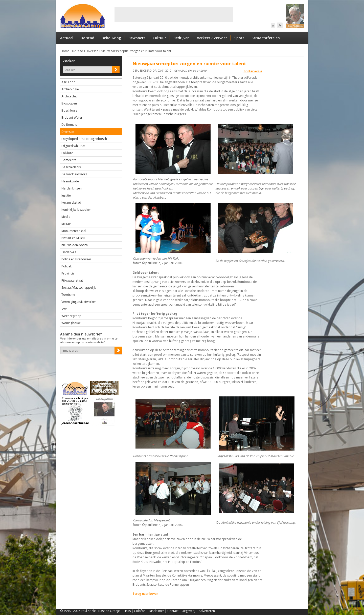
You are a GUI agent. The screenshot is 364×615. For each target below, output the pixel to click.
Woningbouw (71, 323)
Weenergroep (71, 316)
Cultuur (159, 38)
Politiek (67, 266)
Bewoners (137, 38)
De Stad (78, 51)
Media (66, 217)
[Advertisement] (174, 15)
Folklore (67, 153)
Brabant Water (72, 118)
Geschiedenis (71, 167)
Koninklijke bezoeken (76, 210)
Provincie (68, 273)
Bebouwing (111, 38)
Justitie (66, 195)
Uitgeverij (189, 611)
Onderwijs (69, 252)
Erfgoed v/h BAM (73, 146)
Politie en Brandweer (76, 259)
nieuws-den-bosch (75, 245)
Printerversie (253, 71)
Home (65, 51)
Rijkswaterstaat (72, 280)
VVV (64, 309)
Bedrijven (181, 38)
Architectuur (70, 96)
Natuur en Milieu (73, 238)
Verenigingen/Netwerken (79, 302)
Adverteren (207, 611)
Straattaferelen (266, 38)
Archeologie (70, 89)
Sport (239, 38)
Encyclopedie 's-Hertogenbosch (84, 139)
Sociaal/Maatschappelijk (79, 288)
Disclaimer (156, 611)
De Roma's (69, 125)
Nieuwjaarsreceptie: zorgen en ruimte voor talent (136, 51)
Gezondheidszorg (74, 174)
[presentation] (90, 363)
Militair (66, 224)
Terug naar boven (145, 594)
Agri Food (69, 82)
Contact (173, 611)
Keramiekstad (71, 203)
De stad (87, 38)
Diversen (92, 51)
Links (127, 611)
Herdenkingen (72, 188)
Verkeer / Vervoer (212, 38)
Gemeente (69, 160)
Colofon (140, 611)
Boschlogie (69, 110)
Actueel (67, 38)
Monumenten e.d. (74, 231)
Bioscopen (69, 103)
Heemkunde (70, 181)
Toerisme (68, 295)
